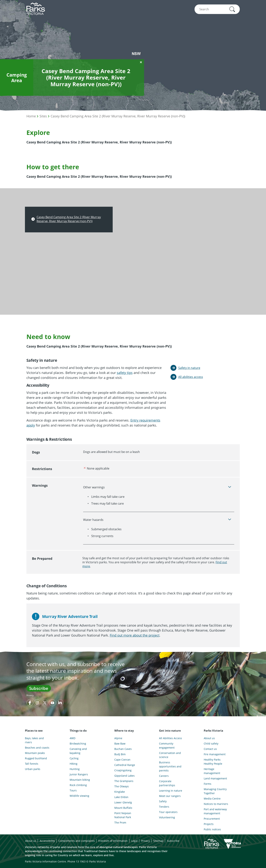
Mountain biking (80, 780)
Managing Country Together (215, 791)
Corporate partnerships (167, 783)
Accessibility (47, 841)
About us (209, 738)
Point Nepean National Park (123, 815)
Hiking (74, 764)
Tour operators (168, 812)
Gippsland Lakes (125, 776)
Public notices (212, 829)
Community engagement (167, 746)
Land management (215, 778)
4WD (73, 738)
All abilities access (191, 377)
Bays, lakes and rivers (34, 740)
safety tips (125, 373)
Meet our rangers (170, 796)
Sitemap (158, 841)
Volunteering (167, 817)
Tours (73, 790)
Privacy (30, 695)
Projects (209, 824)
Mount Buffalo (123, 808)
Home (31, 116)
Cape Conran (122, 760)
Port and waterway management (215, 811)
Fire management (215, 754)
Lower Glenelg (123, 802)
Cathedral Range (125, 765)
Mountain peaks (35, 753)
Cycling (74, 758)
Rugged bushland (36, 758)
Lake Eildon (121, 797)
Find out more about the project (135, 635)
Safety (163, 801)
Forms (208, 784)
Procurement (212, 819)
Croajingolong (123, 770)
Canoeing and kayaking (78, 751)
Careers (164, 776)
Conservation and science (170, 755)
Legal (134, 841)
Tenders (164, 807)
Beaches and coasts (37, 748)
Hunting (75, 769)
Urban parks (33, 769)
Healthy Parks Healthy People (213, 762)
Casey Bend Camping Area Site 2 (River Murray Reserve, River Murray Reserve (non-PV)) (118, 116)
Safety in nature (189, 368)
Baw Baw (120, 744)
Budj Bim (120, 754)
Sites (43, 116)
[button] (232, 9)
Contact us (210, 749)
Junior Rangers (79, 774)
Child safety (211, 744)
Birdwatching (78, 744)
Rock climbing (78, 785)
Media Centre (212, 799)
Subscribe (39, 688)
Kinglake (120, 792)
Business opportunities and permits (170, 766)
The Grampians (124, 781)
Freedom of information (113, 841)
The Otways (122, 786)
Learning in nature (171, 791)
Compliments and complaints (77, 841)
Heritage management (212, 771)
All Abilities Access (170, 738)
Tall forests (32, 764)
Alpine (118, 738)
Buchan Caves (123, 749)
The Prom (120, 823)
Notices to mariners (216, 804)
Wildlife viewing (79, 796)
